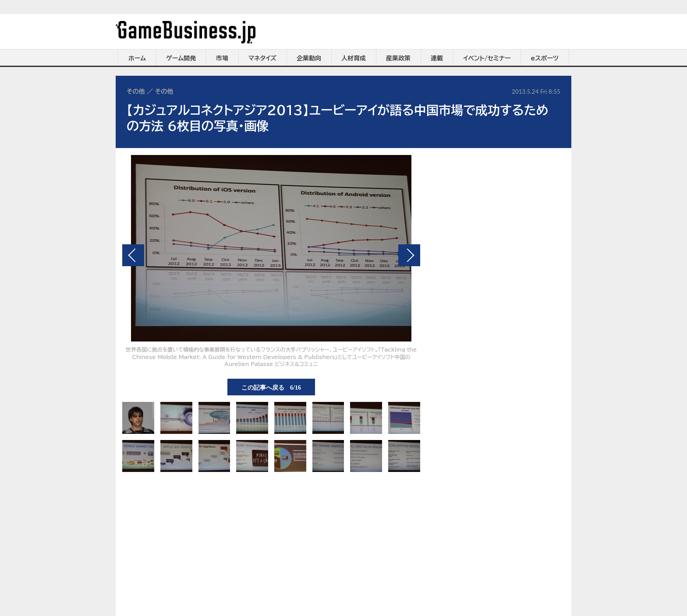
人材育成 (354, 58)
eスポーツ (545, 58)
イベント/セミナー (487, 58)
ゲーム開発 (181, 58)
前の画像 (133, 255)
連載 (437, 58)
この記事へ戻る (271, 387)
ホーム (137, 58)
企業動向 (309, 58)
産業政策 (398, 58)
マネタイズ (262, 58)
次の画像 (409, 255)
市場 (222, 58)
